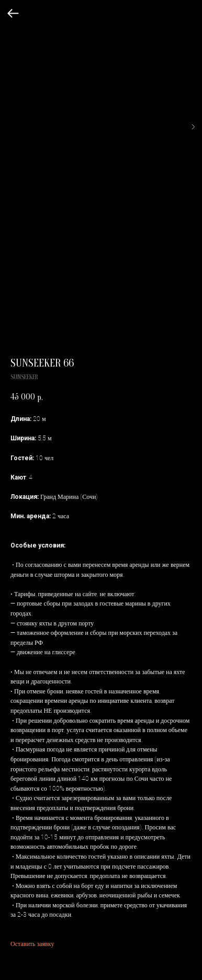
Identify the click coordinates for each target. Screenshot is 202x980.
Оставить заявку (32, 943)
